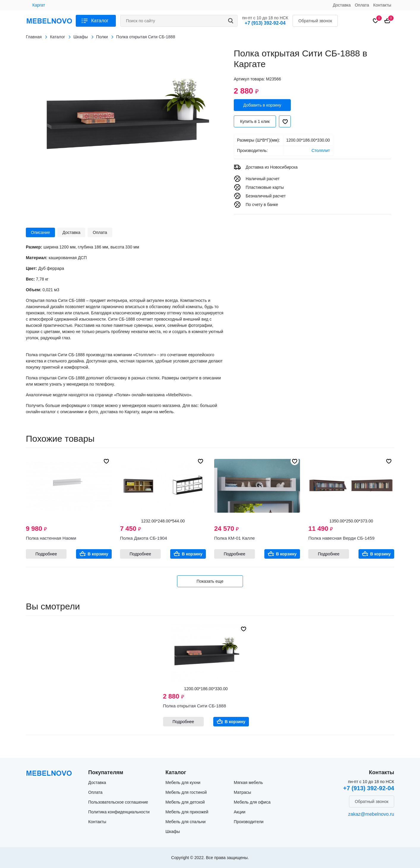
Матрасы (242, 792)
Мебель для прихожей (187, 812)
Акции (240, 812)
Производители (249, 822)
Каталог (100, 21)
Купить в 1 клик (255, 121)
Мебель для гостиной (186, 792)
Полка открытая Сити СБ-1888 (195, 706)
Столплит (321, 151)
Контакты (382, 5)
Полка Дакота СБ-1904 (143, 538)
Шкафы (173, 831)
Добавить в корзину (262, 105)
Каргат (39, 5)
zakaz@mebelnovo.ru (371, 814)
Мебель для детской (185, 802)
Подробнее (46, 554)
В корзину (98, 554)
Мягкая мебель (248, 783)
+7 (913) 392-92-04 (265, 23)
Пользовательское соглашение (118, 802)
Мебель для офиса (252, 802)
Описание (40, 232)
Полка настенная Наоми (51, 538)
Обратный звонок (315, 21)
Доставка (342, 5)
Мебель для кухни (183, 783)
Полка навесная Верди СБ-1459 (341, 538)
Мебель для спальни (185, 822)
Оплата (362, 5)
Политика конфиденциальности (119, 812)
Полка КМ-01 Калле (235, 538)
